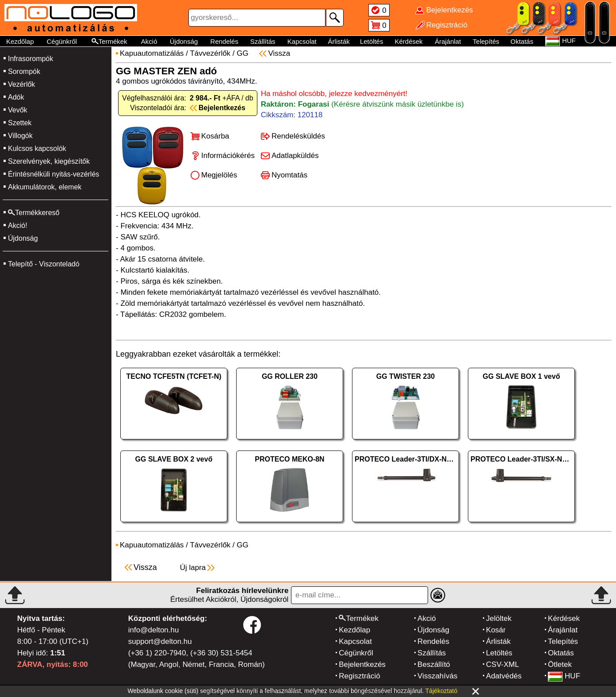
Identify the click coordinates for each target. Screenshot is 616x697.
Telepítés (486, 41)
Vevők (18, 110)
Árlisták (339, 41)
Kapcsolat (302, 41)
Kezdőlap (20, 41)
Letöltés (372, 41)
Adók (16, 97)
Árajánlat (448, 41)
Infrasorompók (31, 59)
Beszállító (434, 664)
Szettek (20, 123)
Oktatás (522, 41)
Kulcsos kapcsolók (37, 148)
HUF (564, 676)
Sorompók (24, 71)
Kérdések (408, 41)
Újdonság (184, 41)
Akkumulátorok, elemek (45, 187)
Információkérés (228, 156)
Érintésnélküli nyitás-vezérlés (54, 174)
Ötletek (560, 664)
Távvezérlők (210, 53)
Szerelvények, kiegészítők (49, 161)
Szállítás (263, 41)
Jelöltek (499, 618)
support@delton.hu (160, 641)
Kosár (496, 630)
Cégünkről (61, 41)
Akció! (18, 225)
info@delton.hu (154, 630)
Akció (149, 41)
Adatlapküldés (295, 156)
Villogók (20, 136)
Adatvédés (504, 676)
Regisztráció (360, 676)
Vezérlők (21, 84)
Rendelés (224, 41)
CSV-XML (503, 664)
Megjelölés (219, 175)
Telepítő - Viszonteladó (44, 264)
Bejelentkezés (362, 664)
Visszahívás (437, 676)
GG (242, 53)
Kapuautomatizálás (152, 53)
